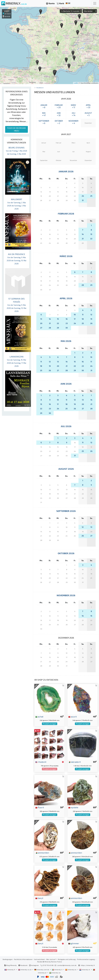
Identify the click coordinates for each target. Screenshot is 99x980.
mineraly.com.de (42, 970)
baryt (39, 898)
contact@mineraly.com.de (67, 965)
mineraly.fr (10, 970)
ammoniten (42, 853)
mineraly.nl (85, 970)
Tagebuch (40, 88)
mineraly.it (57, 970)
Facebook (23, 965)
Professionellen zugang (86, 959)
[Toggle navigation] (95, 3)
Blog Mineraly (11, 965)
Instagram (34, 965)
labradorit (75, 762)
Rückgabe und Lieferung (67, 959)
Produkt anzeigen (50, 724)
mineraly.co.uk (25, 970)
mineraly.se (55, 973)
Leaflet (76, 83)
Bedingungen (8, 959)
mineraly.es (71, 970)
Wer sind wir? (51, 959)
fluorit (40, 807)
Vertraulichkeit (39, 959)
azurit (73, 717)
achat (39, 717)
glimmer (74, 943)
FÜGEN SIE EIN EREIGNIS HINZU (16, 129)
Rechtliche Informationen (23, 959)
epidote (73, 807)
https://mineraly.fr (88, 965)
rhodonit (41, 762)
